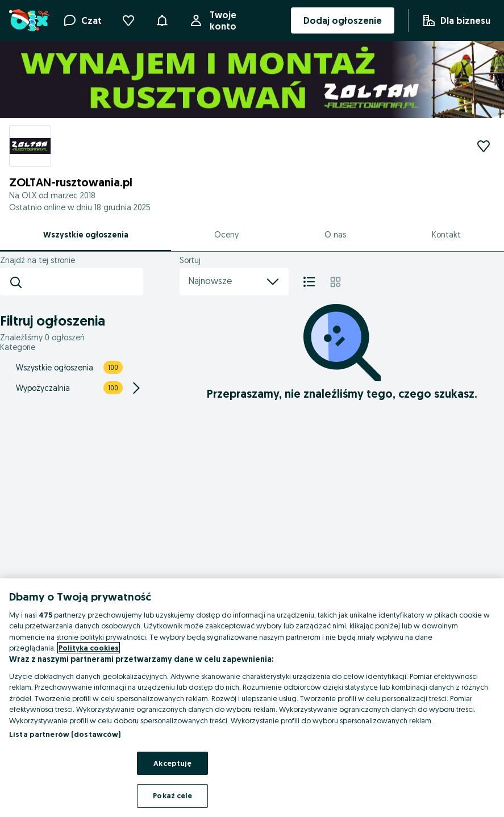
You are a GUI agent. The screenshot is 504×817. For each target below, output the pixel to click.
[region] (252, 698)
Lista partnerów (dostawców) (65, 734)
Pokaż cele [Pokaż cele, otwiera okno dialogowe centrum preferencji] (172, 795)
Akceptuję (172, 763)
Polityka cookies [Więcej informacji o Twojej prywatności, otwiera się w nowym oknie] (89, 648)
